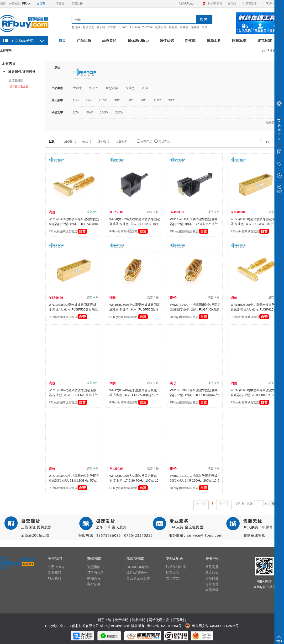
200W (119, 112)
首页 (62, 40)
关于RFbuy (56, 567)
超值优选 (88, 27)
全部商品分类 (22, 40)
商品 (78, 19)
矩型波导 (112, 88)
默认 (52, 142)
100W (104, 112)
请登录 (60, 4)
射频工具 (214, 40)
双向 (145, 88)
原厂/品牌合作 (137, 573)
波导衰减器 (16, 80)
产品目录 (84, 40)
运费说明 (173, 573)
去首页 (41, 4)
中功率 (94, 88)
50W (90, 112)
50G (130, 100)
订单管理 (212, 584)
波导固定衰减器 (19, 86)
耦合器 (173, 27)
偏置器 (195, 27)
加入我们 (54, 578)
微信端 (232, 4)
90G (171, 100)
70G (144, 100)
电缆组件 (161, 27)
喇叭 (205, 27)
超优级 (76, 27)
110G (157, 100)
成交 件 (92, 212)
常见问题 (212, 567)
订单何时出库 (176, 567)
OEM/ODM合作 (138, 567)
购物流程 (94, 578)
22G (89, 100)
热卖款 (190, 40)
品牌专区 (109, 40)
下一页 (224, 504)
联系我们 (54, 573)
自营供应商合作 (138, 578)
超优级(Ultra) (138, 40)
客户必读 (94, 584)
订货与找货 (95, 573)
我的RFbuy (187, 4)
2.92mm (147, 27)
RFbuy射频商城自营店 (68, 231)
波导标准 (264, 40)
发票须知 (212, 573)
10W (76, 112)
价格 (85, 142)
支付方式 (173, 578)
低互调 (101, 27)
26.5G (103, 100)
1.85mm (135, 27)
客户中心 (273, 4)
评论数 (102, 142)
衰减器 (184, 27)
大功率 (112, 27)
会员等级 (212, 590)
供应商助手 (251, 4)
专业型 (130, 88)
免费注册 (77, 4)
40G (118, 100)
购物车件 (215, 4)
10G (76, 100)
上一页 (201, 504)
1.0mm (123, 27)
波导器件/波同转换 (22, 72)
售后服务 (212, 578)
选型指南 (94, 567)
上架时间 (121, 142)
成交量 (68, 142)
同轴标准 (239, 40)
